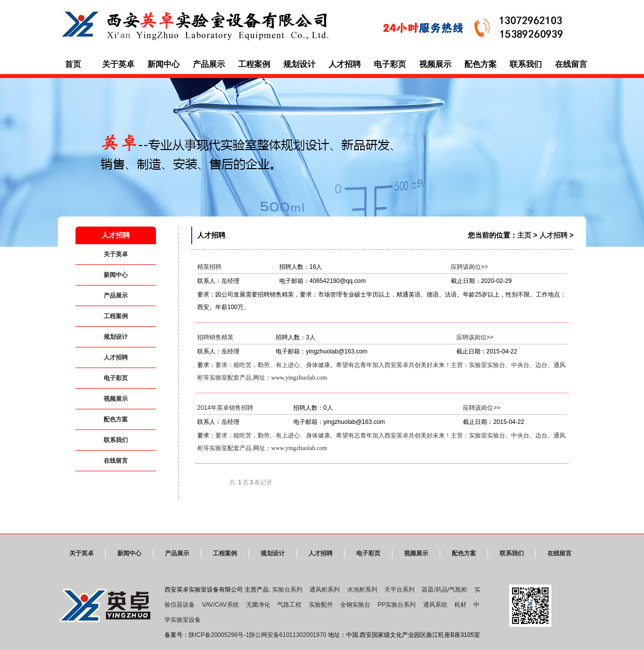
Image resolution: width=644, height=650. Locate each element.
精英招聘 (209, 267)
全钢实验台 (355, 605)
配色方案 (480, 64)
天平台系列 (399, 590)
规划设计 (299, 64)
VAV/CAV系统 (220, 605)
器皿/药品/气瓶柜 (445, 590)
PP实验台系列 (396, 605)
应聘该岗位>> (469, 267)
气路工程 (289, 605)
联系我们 (526, 64)
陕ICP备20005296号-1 (219, 635)
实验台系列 (287, 590)
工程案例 (254, 64)
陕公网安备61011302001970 (288, 635)
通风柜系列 (325, 590)
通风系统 (435, 605)
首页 (73, 64)
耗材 (460, 605)
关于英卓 (118, 64)
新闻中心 (164, 64)
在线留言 (571, 64)
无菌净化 (258, 605)
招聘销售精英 (215, 337)
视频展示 (435, 64)
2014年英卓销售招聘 (225, 408)
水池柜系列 (362, 590)
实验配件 (321, 605)
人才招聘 (345, 64)
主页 (524, 235)
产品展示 (209, 64)
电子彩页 (390, 64)
